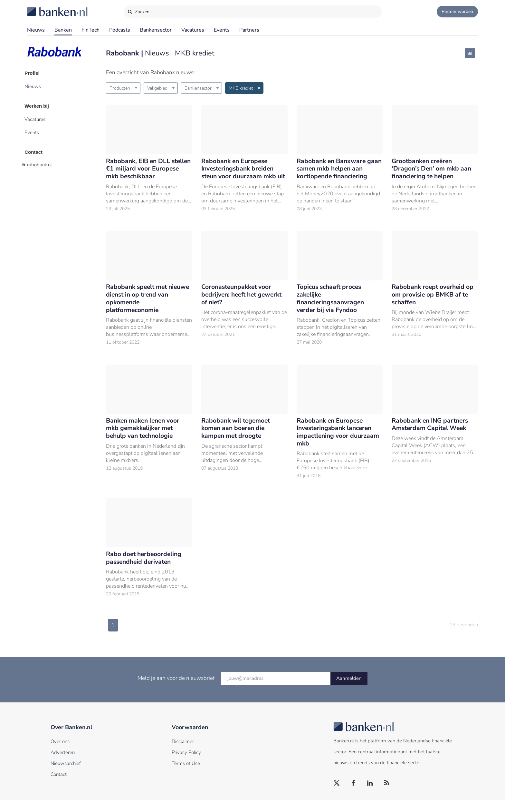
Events (222, 30)
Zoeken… (140, 10)
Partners (249, 30)
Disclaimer (183, 754)
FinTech (91, 30)
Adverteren (63, 765)
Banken (63, 30)
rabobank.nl (39, 159)
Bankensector (156, 30)
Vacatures (193, 30)
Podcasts (120, 30)
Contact (36, 147)
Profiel (35, 73)
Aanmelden (349, 690)
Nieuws (36, 30)
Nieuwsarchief (66, 776)
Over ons (60, 754)
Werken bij (39, 103)
